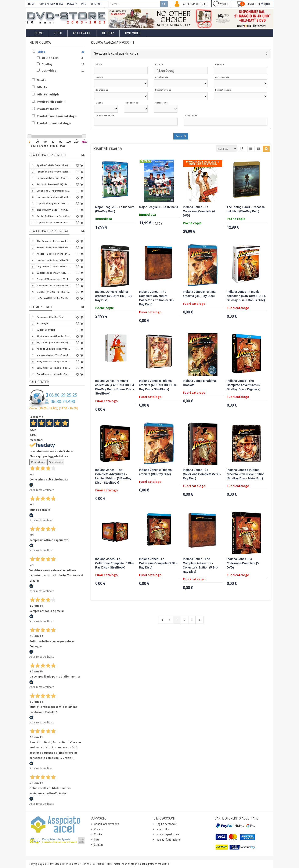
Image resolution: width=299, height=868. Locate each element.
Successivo (56, 462)
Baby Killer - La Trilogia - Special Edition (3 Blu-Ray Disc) (54, 368)
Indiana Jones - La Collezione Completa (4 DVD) (199, 211)
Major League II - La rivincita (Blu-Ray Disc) (115, 209)
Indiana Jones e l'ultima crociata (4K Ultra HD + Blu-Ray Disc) (114, 296)
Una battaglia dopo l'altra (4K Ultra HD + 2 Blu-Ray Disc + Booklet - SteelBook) (54, 260)
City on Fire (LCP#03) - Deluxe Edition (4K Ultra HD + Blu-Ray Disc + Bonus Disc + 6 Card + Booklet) (54, 266)
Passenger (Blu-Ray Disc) (51, 317)
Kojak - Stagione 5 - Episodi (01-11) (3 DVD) (54, 342)
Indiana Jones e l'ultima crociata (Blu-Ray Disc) (199, 294)
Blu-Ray (108, 33)
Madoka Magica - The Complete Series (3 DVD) (54, 355)
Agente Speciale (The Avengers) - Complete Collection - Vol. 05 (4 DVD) (54, 349)
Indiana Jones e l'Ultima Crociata (199, 383)
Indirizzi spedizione (167, 834)
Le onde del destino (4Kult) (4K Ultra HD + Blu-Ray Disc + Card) (54, 178)
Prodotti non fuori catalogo (57, 116)
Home (39, 33)
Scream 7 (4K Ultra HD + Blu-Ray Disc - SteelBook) (54, 247)
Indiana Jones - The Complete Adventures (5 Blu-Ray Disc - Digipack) (244, 385)
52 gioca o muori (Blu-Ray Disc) (54, 336)
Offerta (42, 87)
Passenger (43, 323)
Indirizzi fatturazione (168, 840)
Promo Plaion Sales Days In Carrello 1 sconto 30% (203, 163)
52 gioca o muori (46, 330)
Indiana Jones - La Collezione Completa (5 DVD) (243, 563)
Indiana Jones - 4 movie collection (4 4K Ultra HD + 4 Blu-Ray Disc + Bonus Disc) (246, 296)
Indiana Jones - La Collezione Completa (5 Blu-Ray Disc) (202, 474)
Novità (42, 80)
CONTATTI (97, 4)
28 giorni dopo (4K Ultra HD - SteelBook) (54, 273)
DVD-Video (133, 33)
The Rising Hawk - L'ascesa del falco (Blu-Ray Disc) (246, 209)
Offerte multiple (48, 94)
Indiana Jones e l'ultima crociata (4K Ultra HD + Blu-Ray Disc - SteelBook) (158, 385)
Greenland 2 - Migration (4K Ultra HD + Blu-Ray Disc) (54, 191)
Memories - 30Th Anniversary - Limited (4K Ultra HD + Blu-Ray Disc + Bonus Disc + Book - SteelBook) (54, 285)
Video (58, 33)
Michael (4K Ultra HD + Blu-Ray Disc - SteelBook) (54, 292)
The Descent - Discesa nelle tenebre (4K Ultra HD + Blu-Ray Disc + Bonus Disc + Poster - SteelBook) (54, 241)
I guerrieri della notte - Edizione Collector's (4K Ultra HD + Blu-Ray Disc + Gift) (54, 172)
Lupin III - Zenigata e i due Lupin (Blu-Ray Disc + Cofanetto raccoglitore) (54, 203)
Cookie (98, 834)
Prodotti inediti (48, 109)
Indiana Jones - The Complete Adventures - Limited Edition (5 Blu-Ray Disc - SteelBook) (113, 476)
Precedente (38, 462)
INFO (84, 4)
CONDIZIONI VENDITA (51, 4)
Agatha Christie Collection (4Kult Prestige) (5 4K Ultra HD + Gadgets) (54, 165)
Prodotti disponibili (51, 102)
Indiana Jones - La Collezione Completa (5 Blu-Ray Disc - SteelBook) (114, 563)
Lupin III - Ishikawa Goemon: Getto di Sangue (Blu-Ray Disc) (54, 222)
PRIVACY (72, 4)
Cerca (181, 136)
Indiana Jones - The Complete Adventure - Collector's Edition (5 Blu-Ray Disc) (157, 298)
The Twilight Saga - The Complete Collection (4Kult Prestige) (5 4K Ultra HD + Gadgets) (54, 210)
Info (96, 840)
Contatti (99, 845)
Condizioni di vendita (107, 824)
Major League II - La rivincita (159, 207)
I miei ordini (163, 829)
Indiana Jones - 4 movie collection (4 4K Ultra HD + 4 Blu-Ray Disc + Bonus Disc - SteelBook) (115, 387)
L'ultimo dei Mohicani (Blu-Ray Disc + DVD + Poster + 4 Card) (54, 197)
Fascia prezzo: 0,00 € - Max (47, 146)
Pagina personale (166, 824)
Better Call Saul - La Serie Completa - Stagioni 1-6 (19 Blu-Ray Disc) (54, 216)
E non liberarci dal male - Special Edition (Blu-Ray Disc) (54, 374)
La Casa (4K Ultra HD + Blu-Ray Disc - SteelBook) (54, 298)
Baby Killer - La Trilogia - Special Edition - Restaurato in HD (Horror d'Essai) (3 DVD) (54, 361)
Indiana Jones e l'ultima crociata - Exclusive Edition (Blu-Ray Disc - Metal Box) (246, 474)
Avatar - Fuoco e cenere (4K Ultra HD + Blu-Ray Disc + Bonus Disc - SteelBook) (54, 254)
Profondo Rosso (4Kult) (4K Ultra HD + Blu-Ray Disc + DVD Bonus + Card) (54, 184)
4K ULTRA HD (82, 33)
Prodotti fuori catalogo (54, 123)
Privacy (98, 829)
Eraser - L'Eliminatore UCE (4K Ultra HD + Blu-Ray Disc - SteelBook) (54, 279)
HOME (32, 4)
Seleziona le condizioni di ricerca (116, 53)
